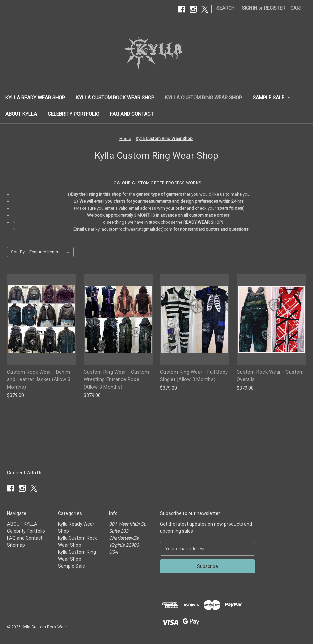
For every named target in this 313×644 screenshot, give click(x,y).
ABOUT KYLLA (21, 114)
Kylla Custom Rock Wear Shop (115, 98)
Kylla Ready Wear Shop (35, 98)
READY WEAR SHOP (203, 222)
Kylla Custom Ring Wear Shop (203, 98)
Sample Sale (272, 98)
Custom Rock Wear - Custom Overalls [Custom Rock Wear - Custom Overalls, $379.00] (270, 376)
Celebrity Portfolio (73, 114)
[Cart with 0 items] (296, 8)
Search (225, 8)
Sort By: (18, 252)
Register (275, 8)
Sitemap (16, 545)
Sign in (249, 8)
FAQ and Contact (132, 114)
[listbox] (51, 252)
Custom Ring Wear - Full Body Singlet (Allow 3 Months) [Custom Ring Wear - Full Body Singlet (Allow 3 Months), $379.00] (194, 376)
